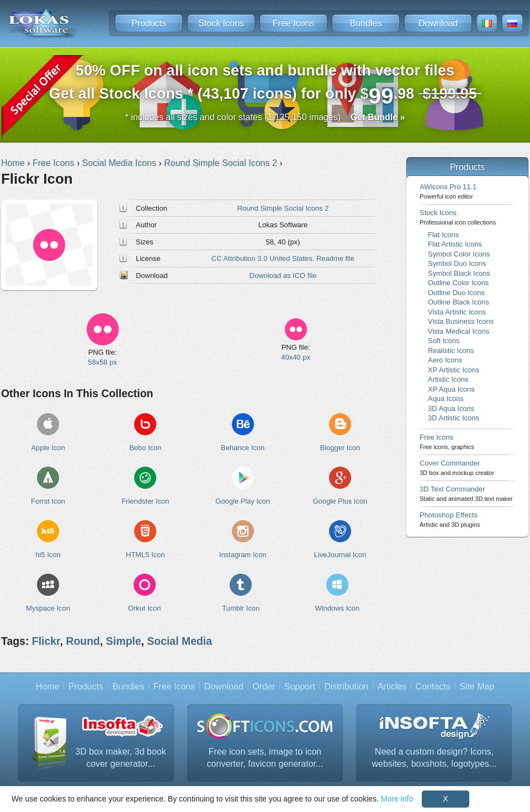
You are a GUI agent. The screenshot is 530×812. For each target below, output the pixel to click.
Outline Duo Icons (456, 293)
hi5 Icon (48, 555)
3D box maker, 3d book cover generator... (121, 758)
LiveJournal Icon (340, 555)
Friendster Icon (145, 501)
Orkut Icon (145, 608)
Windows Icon (338, 608)
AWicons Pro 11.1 (448, 191)
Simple (124, 641)
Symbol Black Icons (459, 273)
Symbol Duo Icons (457, 263)
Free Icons (294, 23)
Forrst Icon (48, 501)
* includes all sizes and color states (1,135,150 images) (265, 117)
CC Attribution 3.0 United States (262, 258)
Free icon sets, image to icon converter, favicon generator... (265, 758)
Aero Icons (445, 360)
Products (149, 23)
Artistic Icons (448, 379)
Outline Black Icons (459, 302)
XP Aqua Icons (451, 389)
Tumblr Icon (241, 608)
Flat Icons (443, 235)
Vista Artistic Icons (457, 312)
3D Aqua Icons (451, 408)
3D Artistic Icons (454, 418)
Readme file (335, 258)
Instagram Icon (243, 555)
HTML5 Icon (145, 555)
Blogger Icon (340, 448)
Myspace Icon (48, 608)
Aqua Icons (446, 399)
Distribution (346, 687)
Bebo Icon (145, 448)
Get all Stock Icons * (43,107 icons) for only (265, 85)
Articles (392, 687)
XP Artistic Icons (454, 370)
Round (83, 641)
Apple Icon (48, 448)
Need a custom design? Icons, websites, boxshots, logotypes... (434, 758)
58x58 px (102, 362)
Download (438, 23)
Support (300, 687)
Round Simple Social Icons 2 (283, 208)
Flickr (46, 641)
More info (397, 799)
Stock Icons (221, 23)
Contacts (433, 687)
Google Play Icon (243, 501)
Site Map (477, 687)
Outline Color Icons (458, 283)
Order (264, 687)
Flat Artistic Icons (455, 244)
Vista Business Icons (461, 321)
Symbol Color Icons (459, 254)
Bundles (366, 23)
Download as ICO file (283, 276)
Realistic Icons (451, 351)
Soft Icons (444, 341)
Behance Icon (243, 448)
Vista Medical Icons (459, 331)
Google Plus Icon (340, 501)
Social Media (179, 641)
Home (48, 687)
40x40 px (296, 357)
